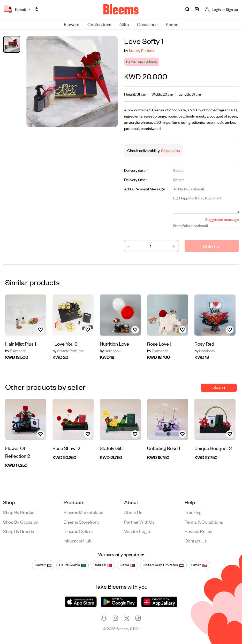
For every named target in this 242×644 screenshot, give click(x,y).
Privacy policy (198, 531)
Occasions (147, 24)
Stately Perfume (142, 50)
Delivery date (136, 170)
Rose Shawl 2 (66, 448)
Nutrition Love (114, 343)
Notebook (110, 351)
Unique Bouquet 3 (213, 448)
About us (133, 512)
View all (219, 388)
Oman (199, 565)
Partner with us (139, 522)
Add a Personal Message (144, 189)
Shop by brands (18, 531)
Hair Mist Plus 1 (21, 343)
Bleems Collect (78, 531)
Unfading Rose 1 (164, 448)
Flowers (71, 24)
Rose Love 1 (159, 343)
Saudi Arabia (73, 565)
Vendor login (137, 531)
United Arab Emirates (163, 565)
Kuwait (43, 565)
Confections (99, 24)
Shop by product (20, 512)
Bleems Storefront (81, 522)
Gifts (124, 24)
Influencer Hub (78, 540)
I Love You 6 (65, 343)
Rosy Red (204, 343)
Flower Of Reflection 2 (18, 452)
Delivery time (136, 179)
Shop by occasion (21, 522)
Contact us (196, 540)
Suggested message (222, 219)
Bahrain (103, 565)
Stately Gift (111, 448)
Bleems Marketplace (83, 512)
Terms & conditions (204, 522)
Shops (172, 24)
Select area (170, 150)
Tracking (193, 512)
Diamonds (16, 351)
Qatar (127, 565)
